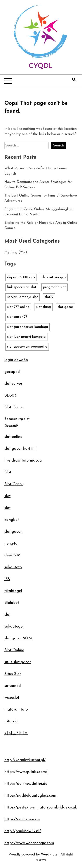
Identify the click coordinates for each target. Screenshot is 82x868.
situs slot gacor (18, 662)
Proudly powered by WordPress (34, 855)
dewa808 (12, 555)
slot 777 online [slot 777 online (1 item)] (18, 307)
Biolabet (12, 603)
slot (7, 496)
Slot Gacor (14, 407)
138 (7, 579)
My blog (11, 252)
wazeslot (12, 698)
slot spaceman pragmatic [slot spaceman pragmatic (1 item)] (27, 347)
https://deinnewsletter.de (26, 784)
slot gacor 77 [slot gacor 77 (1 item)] (17, 317)
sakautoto (13, 567)
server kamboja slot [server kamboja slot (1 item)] (23, 297)
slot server (13, 384)
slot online (13, 437)
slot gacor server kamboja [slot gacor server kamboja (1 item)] (28, 327)
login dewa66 (16, 360)
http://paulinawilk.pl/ (23, 831)
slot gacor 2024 (18, 638)
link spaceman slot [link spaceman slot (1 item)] (22, 287)
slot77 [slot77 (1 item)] (49, 297)
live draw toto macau (23, 461)
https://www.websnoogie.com (29, 843)
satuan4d (13, 686)
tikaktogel (13, 591)
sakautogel (14, 627)
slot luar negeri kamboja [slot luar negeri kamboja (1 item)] (26, 337)
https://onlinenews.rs (22, 819)
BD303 (10, 396)
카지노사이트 (16, 733)
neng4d (11, 544)
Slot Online (14, 650)
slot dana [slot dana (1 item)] (44, 307)
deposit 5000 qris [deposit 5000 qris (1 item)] (21, 277)
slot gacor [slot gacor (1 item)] (65, 307)
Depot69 (11, 426)
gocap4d (12, 372)
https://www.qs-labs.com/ (26, 772)
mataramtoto (16, 710)
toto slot (12, 721)
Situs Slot (13, 674)
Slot (8, 472)
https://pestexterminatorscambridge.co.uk (41, 808)
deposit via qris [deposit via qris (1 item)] (54, 277)
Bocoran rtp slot (17, 419)
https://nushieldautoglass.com (30, 796)
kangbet (12, 520)
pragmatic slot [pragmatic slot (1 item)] (54, 287)
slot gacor (13, 532)
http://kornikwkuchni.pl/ (25, 760)
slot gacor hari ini (20, 449)
